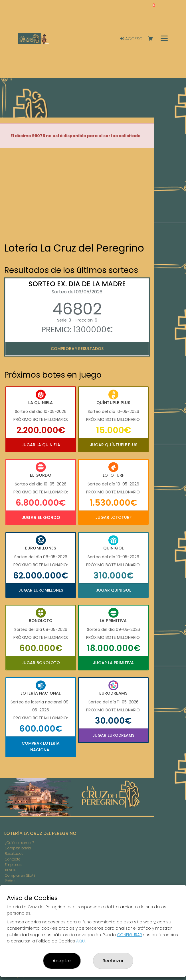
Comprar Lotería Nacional (41, 746)
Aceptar (62, 961)
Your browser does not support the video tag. (77, 196)
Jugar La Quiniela (41, 445)
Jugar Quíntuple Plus (114, 445)
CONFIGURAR (130, 935)
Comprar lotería (18, 848)
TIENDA (10, 870)
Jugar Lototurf (113, 517)
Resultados (14, 854)
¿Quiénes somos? (19, 843)
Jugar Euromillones (41, 590)
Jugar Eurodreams (113, 735)
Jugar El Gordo (41, 517)
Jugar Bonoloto (41, 663)
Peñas (10, 881)
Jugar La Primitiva (113, 663)
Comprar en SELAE (20, 875)
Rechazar (113, 961)
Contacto (13, 859)
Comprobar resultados (77, 349)
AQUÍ (81, 941)
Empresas (13, 865)
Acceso (131, 39)
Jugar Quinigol (113, 590)
